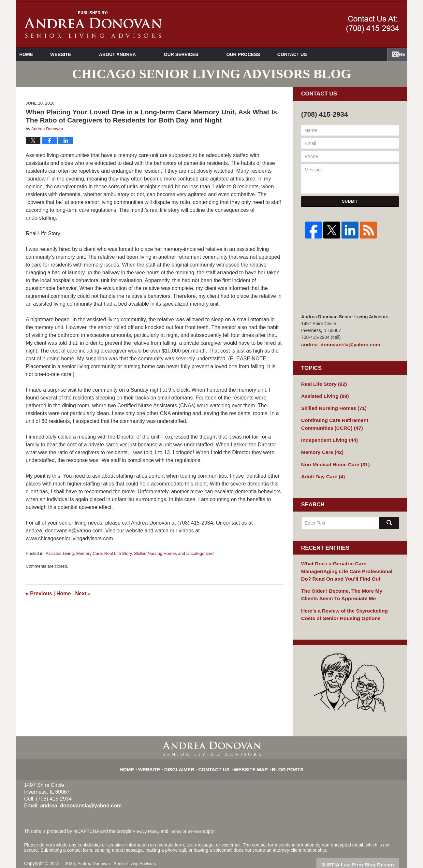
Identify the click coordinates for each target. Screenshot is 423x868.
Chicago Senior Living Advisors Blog (93, 25)
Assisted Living (60, 553)
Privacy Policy (147, 818)
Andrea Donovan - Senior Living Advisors (119, 851)
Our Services (203, 54)
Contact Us (370, 54)
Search (389, 515)
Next (83, 593)
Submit (350, 201)
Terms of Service (188, 818)
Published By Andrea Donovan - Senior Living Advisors (373, 24)
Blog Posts (283, 753)
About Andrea (139, 54)
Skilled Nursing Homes (155, 553)
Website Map (250, 753)
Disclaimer (184, 753)
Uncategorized (200, 553)
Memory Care (89, 553)
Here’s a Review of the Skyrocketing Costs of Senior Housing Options (350, 602)
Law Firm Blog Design (368, 851)
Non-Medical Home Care (332, 458)
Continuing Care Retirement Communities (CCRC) (346, 420)
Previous (39, 593)
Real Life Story (118, 553)
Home (37, 54)
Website (82, 54)
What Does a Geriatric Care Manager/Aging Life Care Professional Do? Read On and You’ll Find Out (348, 562)
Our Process (264, 54)
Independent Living (327, 435)
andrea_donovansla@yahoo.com (337, 344)
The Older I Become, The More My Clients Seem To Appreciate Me (346, 584)
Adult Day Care (321, 469)
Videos (318, 54)
